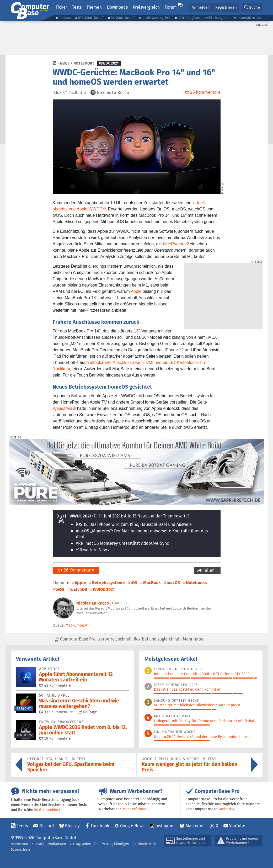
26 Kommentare (76, 570)
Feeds (22, 826)
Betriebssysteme (108, 583)
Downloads (117, 7)
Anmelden (201, 7)
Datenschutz (20, 850)
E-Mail (117, 603)
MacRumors (174, 244)
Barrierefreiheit (144, 844)
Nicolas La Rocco (93, 603)
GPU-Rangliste (189, 18)
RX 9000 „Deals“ (123, 18)
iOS (134, 583)
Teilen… (210, 570)
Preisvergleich (146, 7)
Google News (132, 826)
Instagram (165, 826)
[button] (252, 7)
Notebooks (84, 63)
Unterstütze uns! (249, 18)
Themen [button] (94, 7)
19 (55, 738)
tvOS (60, 589)
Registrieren (226, 7)
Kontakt (38, 844)
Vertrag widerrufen (84, 844)
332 (56, 712)
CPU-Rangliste (218, 18)
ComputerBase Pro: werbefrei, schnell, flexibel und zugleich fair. (129, 639)
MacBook (152, 583)
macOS (173, 583)
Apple (136, 291)
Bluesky (72, 826)
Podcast (65, 18)
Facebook (100, 826)
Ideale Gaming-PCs (156, 18)
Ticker (61, 7)
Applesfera (63, 408)
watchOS (79, 589)
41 (55, 685)
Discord (47, 826)
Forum (171, 7)
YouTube (237, 826)
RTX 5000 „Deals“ (91, 18)
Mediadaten (57, 844)
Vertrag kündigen (116, 844)
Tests (77, 7)
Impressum (19, 844)
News (65, 63)
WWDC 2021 (109, 63)
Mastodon (195, 826)
